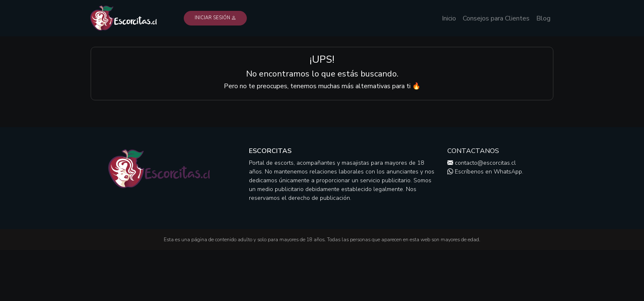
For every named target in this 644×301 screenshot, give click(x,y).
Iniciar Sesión (215, 18)
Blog (543, 18)
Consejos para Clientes (496, 18)
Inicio (449, 18)
